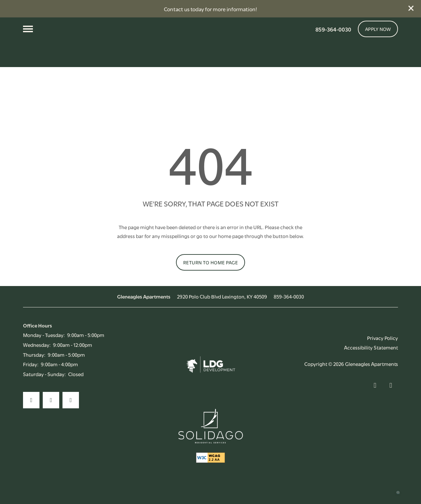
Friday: (31, 376)
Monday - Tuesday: (44, 347)
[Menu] (28, 29)
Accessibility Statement (371, 359)
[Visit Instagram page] (51, 412)
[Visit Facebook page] (31, 412)
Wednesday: (37, 356)
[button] (411, 8)
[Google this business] (71, 412)
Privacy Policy (383, 349)
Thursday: (34, 366)
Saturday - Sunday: (44, 386)
